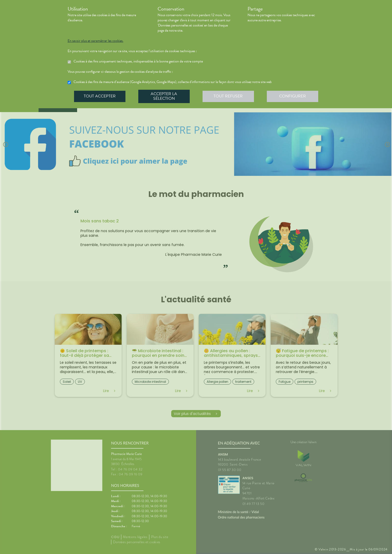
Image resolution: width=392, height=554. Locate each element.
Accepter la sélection (164, 96)
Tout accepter (100, 96)
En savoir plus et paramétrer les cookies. (95, 41)
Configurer (293, 96)
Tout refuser (228, 96)
